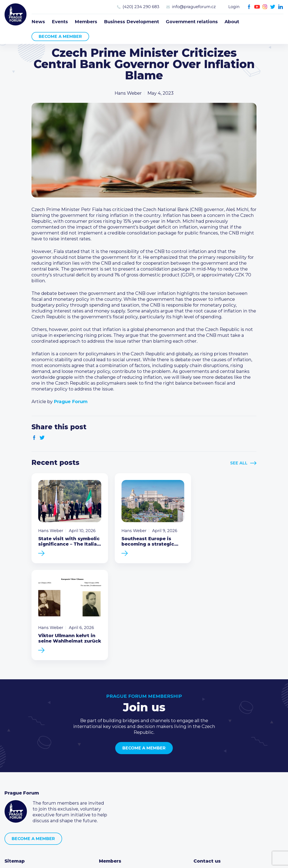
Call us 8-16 (205, 777)
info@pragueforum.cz (194, 7)
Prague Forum (16, 15)
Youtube (257, 7)
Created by (144, 859)
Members (86, 22)
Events (60, 22)
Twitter (273, 7)
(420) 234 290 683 (141, 7)
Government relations (192, 22)
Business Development (132, 22)
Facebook (249, 7)
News (38, 22)
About (232, 22)
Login (234, 7)
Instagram (265, 7)
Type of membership (122, 784)
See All (239, 463)
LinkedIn (281, 7)
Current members (119, 777)
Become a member (60, 37)
